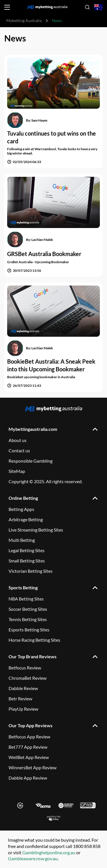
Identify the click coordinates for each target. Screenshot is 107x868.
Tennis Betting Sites (28, 619)
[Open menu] (7, 7)
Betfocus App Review (29, 737)
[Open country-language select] (98, 7)
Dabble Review (23, 688)
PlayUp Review (23, 709)
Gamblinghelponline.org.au (49, 852)
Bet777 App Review (28, 747)
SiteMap (17, 471)
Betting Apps (21, 509)
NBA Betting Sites (26, 599)
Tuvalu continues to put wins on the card (52, 137)
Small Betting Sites (27, 561)
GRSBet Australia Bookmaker (44, 254)
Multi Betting (22, 540)
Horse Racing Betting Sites (34, 640)
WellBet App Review (29, 757)
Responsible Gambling (31, 461)
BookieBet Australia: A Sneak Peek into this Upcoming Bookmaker (51, 365)
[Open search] (87, 7)
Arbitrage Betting (26, 519)
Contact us (19, 450)
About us (18, 440)
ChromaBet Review (28, 678)
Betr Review (20, 698)
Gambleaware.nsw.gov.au (33, 858)
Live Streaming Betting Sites (36, 530)
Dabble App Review (28, 778)
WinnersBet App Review (33, 767)
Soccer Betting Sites (28, 609)
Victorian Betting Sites (31, 571)
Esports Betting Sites (29, 630)
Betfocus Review (25, 668)
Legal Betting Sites (27, 550)
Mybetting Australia (24, 20)
